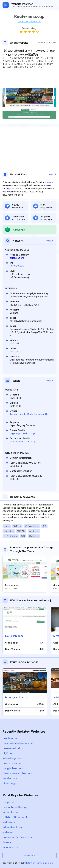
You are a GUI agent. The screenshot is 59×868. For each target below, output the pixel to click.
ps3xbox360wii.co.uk (15, 817)
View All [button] (52, 174)
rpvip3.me (8, 802)
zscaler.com (10, 778)
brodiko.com (10, 738)
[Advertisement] (29, 78)
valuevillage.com (12, 758)
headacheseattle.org (15, 807)
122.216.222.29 (17, 266)
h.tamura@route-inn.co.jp (23, 441)
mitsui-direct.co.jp (13, 827)
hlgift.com (8, 753)
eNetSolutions (17, 258)
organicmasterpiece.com (17, 837)
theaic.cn (8, 842)
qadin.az (7, 832)
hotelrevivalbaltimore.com (18, 743)
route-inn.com (14, 636)
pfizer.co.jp (9, 783)
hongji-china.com (13, 768)
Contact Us (29, 855)
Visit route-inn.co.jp (29, 21)
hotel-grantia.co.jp (17, 697)
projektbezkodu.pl (13, 748)
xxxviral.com (10, 812)
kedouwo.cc (10, 822)
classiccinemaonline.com (17, 773)
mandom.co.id (11, 847)
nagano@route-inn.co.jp (22, 433)
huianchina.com (12, 763)
